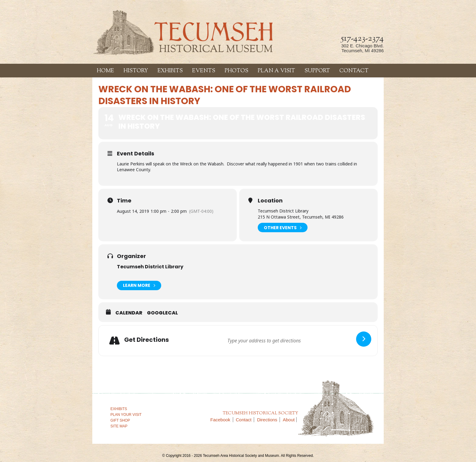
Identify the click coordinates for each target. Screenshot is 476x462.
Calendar (129, 313)
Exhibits (170, 71)
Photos (236, 71)
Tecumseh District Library (150, 267)
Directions (269, 420)
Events (204, 71)
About (289, 420)
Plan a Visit (276, 71)
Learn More (139, 285)
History (136, 71)
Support (317, 71)
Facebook (222, 420)
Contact (354, 71)
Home (105, 71)
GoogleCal (162, 313)
